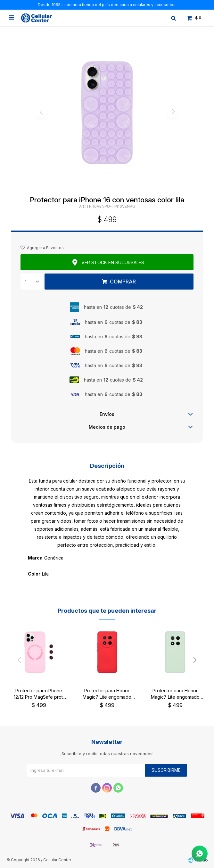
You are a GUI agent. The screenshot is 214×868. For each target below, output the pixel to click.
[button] (195, 660)
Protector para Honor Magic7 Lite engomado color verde (175, 694)
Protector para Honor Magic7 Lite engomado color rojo (107, 694)
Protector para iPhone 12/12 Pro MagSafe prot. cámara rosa (39, 694)
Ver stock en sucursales (113, 262)
